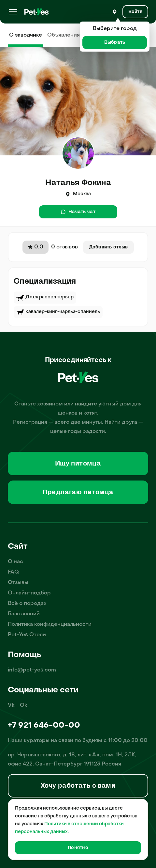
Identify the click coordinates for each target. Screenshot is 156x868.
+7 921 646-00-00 (44, 726)
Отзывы (18, 583)
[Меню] (13, 12)
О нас (15, 562)
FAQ (13, 572)
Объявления (64, 35)
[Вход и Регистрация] (135, 12)
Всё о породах (27, 604)
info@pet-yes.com (32, 670)
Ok (24, 705)
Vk (11, 705)
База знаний (24, 614)
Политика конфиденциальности (50, 624)
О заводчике (26, 35)
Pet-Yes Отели (27, 635)
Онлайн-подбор (29, 593)
